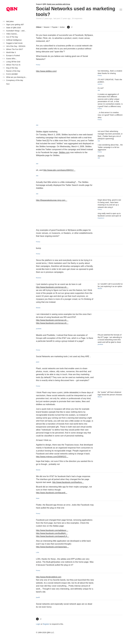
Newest (46, 27)
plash (38, 362)
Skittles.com (64, 152)
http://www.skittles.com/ (46, 71)
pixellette (39, 329)
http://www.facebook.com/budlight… (52, 533)
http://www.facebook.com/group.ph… (52, 287)
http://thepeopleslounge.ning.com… (52, 200)
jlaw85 (38, 597)
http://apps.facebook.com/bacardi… (52, 493)
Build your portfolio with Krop (59, 4)
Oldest (39, 27)
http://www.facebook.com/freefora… (68, 482)
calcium (100, 84)
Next (8, 84)
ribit (37, 125)
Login (38, 624)
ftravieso (39, 278)
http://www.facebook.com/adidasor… (52, 530)
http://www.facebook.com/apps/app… (52, 547)
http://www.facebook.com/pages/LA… (53, 536)
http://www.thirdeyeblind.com (49, 577)
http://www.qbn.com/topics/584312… (59, 170)
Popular (55, 27)
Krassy (38, 65)
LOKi (37, 552)
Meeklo (38, 308)
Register (46, 624)
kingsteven (101, 218)
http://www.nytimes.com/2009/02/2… (52, 457)
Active (62, 27)
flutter (38, 498)
